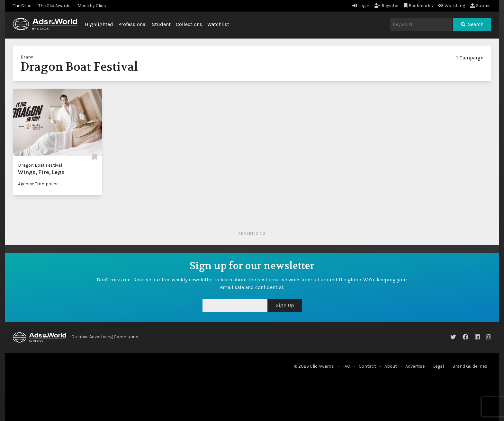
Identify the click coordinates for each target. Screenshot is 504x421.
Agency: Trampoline (38, 184)
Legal (438, 366)
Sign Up (285, 305)
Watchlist (218, 24)
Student (161, 24)
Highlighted (99, 24)
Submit (481, 6)
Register (387, 6)
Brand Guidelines (470, 366)
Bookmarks (419, 6)
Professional (133, 24)
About (391, 366)
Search (472, 24)
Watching (452, 6)
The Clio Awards (54, 6)
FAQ (346, 366)
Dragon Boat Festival (40, 165)
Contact (367, 366)
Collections (189, 24)
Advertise (415, 366)
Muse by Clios (92, 6)
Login (361, 6)
